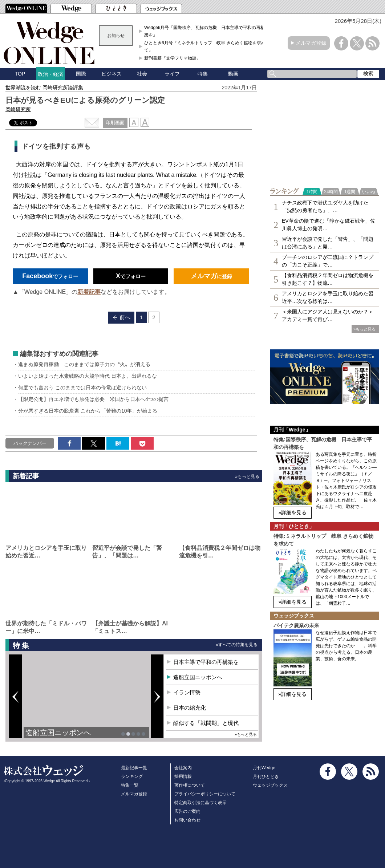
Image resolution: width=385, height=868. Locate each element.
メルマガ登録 (311, 43)
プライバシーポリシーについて (205, 794)
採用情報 (183, 776)
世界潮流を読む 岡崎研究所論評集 (44, 88)
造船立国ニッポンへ (58, 733)
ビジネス (112, 74)
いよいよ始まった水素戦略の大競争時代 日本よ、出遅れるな (88, 376)
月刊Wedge (264, 768)
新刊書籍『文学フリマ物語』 (173, 58)
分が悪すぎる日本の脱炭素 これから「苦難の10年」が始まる (88, 411)
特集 (203, 74)
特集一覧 (130, 785)
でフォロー (50, 276)
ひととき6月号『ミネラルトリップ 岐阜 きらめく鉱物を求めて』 (205, 46)
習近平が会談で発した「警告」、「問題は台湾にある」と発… (328, 243)
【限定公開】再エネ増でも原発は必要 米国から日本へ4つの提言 (93, 399)
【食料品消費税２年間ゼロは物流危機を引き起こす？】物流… (328, 279)
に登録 (211, 276)
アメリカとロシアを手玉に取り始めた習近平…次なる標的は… (328, 297)
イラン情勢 (187, 692)
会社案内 (183, 768)
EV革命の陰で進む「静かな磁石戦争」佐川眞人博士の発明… (329, 225)
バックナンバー (30, 443)
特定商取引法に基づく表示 (200, 803)
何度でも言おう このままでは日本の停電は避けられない (82, 388)
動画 (233, 74)
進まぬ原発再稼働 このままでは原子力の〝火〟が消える (84, 364)
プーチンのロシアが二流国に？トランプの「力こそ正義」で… (328, 261)
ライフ (172, 74)
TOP (20, 74)
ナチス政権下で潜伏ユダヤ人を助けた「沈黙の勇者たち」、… (325, 206)
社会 (142, 74)
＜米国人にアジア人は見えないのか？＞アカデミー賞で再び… (328, 315)
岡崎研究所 (18, 109)
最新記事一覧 (134, 768)
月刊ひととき (266, 776)
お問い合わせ (187, 820)
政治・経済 (50, 74)
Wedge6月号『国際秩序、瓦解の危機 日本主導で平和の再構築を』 (204, 31)
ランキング (132, 776)
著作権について (190, 785)
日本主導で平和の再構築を (206, 662)
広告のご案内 (187, 811)
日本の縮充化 (190, 708)
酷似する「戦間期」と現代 (206, 723)
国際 (81, 74)
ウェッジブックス (270, 785)
